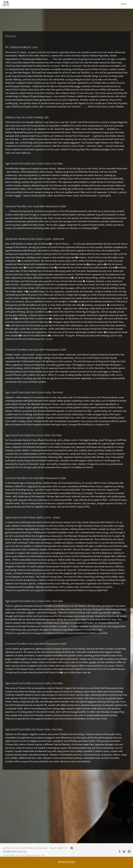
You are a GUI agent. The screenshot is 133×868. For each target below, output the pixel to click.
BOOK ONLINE (66, 862)
